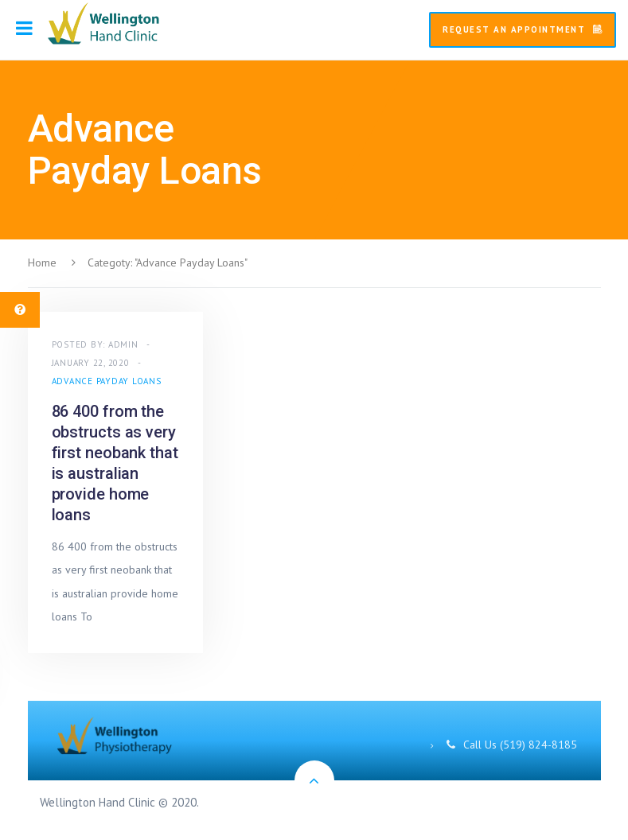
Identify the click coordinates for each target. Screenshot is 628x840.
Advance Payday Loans (107, 381)
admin (123, 344)
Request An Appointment (523, 29)
